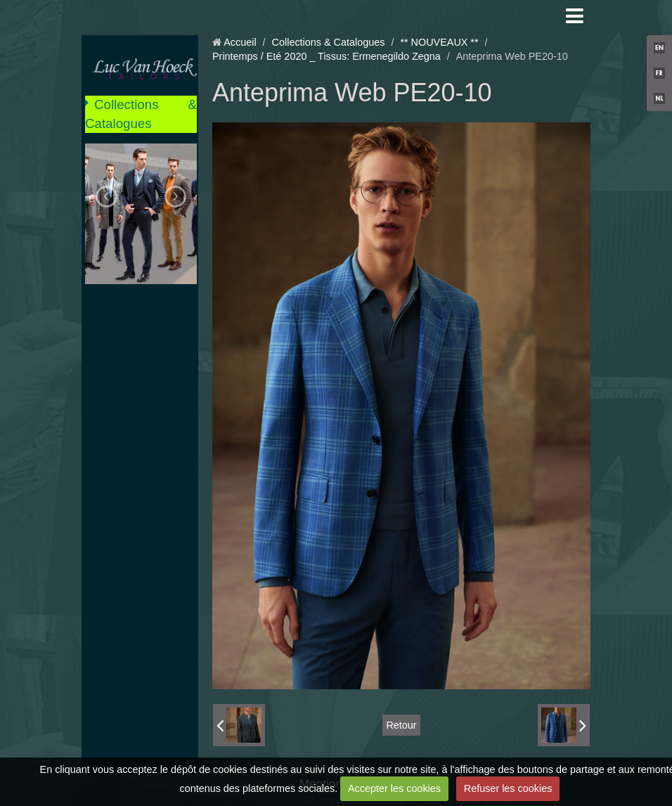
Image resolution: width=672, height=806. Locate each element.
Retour (401, 725)
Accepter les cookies (394, 788)
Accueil (240, 42)
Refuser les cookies (508, 788)
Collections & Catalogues (141, 114)
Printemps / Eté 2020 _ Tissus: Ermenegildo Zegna (327, 56)
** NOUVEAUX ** (439, 42)
